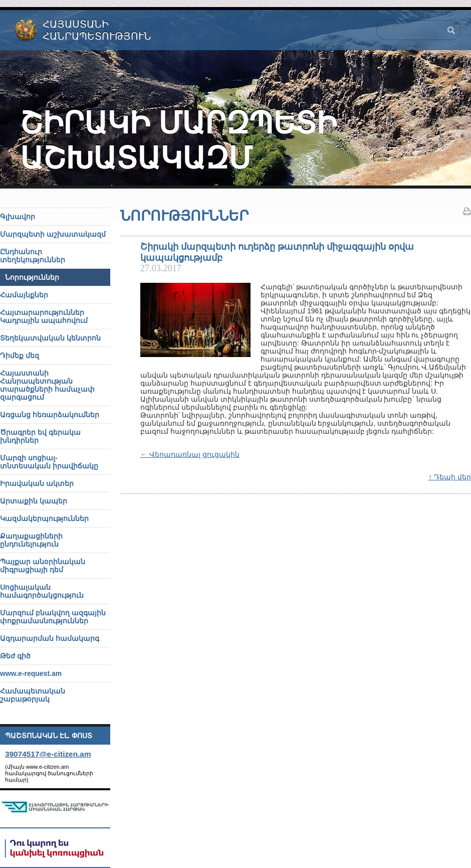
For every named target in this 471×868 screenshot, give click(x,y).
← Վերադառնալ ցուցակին (190, 454)
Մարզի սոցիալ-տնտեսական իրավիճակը (49, 462)
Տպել (467, 212)
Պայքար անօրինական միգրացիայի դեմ (43, 566)
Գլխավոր (18, 217)
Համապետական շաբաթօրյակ (33, 695)
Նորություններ (32, 277)
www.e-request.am (31, 673)
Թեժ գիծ (15, 656)
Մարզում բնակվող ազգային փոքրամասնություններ (53, 617)
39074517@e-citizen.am (48, 754)
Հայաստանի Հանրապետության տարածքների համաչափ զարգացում (47, 385)
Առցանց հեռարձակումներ (50, 415)
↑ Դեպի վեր (450, 477)
